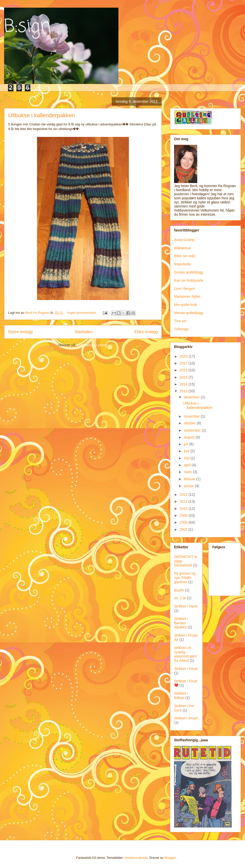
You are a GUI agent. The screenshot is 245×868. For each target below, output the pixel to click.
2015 (184, 377)
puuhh (179, 590)
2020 (184, 356)
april (188, 465)
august (190, 437)
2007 (184, 529)
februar (190, 479)
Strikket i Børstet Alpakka (181, 623)
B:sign (27, 27)
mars (188, 472)
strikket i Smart (186, 718)
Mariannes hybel (187, 296)
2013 (184, 391)
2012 (184, 495)
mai (187, 458)
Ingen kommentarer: (82, 313)
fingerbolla (182, 264)
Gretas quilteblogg (189, 272)
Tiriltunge (181, 329)
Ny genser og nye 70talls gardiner (185, 578)
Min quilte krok (186, 305)
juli (186, 444)
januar (189, 486)
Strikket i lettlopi (181, 696)
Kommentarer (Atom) (93, 345)
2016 (184, 370)
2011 (184, 501)
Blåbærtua (182, 248)
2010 (184, 509)
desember (192, 397)
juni (187, 451)
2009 (184, 515)
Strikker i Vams (186, 606)
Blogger (170, 858)
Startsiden (83, 332)
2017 (184, 363)
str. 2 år (180, 598)
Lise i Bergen (185, 289)
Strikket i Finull (186, 669)
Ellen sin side (185, 256)
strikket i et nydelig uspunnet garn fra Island (186, 654)
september (193, 430)
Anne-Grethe (184, 240)
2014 (184, 384)
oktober (190, 423)
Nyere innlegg (20, 332)
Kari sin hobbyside (189, 280)
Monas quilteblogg (189, 313)
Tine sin (180, 321)
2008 (184, 522)
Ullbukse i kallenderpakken (42, 115)
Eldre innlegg (146, 332)
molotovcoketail (136, 858)
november (192, 416)
